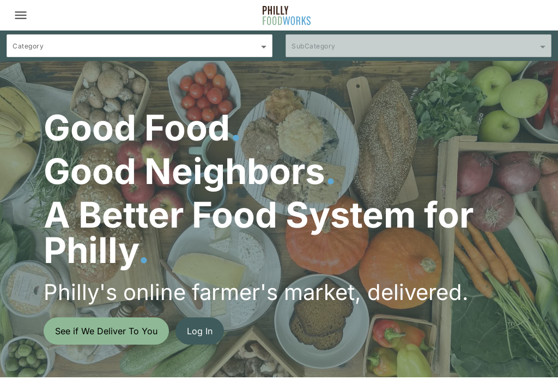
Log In (200, 331)
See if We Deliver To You (106, 331)
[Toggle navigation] (21, 15)
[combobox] (139, 51)
